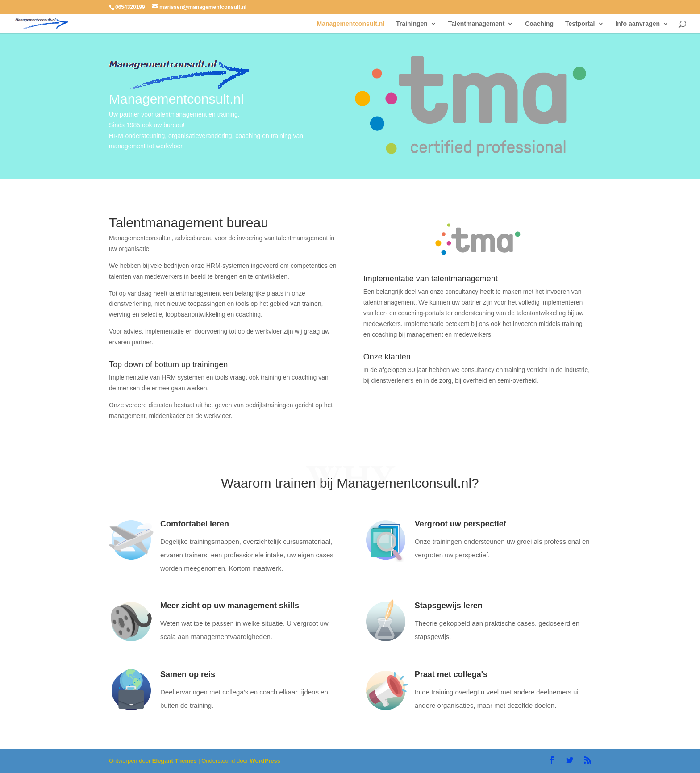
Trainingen (412, 24)
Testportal (580, 24)
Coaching (539, 24)
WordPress (265, 761)
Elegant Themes (175, 761)
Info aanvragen (637, 24)
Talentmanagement (477, 24)
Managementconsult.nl (351, 24)
